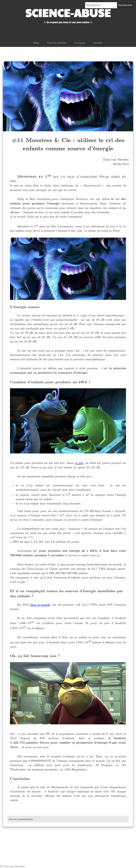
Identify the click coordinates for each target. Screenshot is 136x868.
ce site (79, 463)
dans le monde (40, 605)
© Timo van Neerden (13, 866)
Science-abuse (68, 13)
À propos (80, 43)
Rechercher (125, 5)
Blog (36, 43)
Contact (98, 43)
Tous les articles (56, 43)
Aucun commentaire (21, 819)
